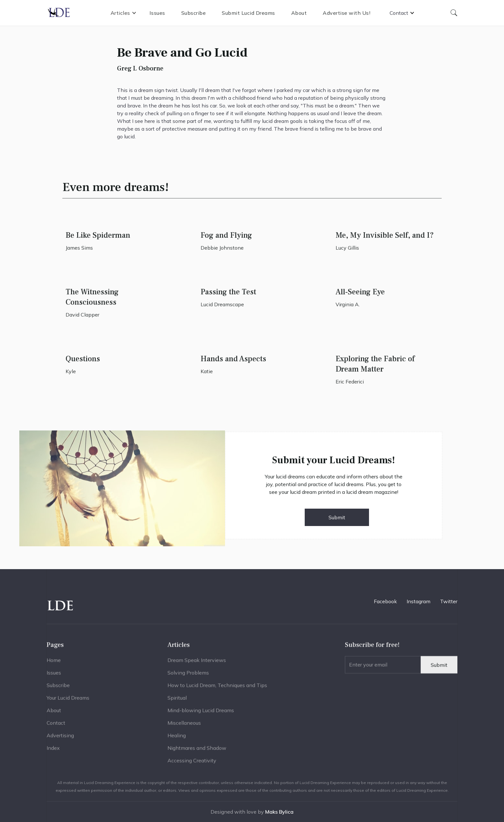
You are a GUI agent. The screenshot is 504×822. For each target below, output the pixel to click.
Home (54, 663)
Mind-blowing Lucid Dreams (201, 713)
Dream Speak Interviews (197, 663)
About (299, 13)
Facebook (385, 601)
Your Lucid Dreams (68, 700)
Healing (177, 738)
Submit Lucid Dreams (248, 13)
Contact (56, 725)
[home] (59, 13)
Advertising (60, 738)
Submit (337, 517)
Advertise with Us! (346, 13)
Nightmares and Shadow (197, 751)
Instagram (419, 601)
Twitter (449, 601)
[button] (124, 13)
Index (53, 751)
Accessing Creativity (192, 763)
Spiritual (177, 700)
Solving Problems (188, 675)
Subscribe (194, 13)
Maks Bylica (279, 812)
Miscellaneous (184, 725)
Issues (157, 13)
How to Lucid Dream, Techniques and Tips (217, 688)
